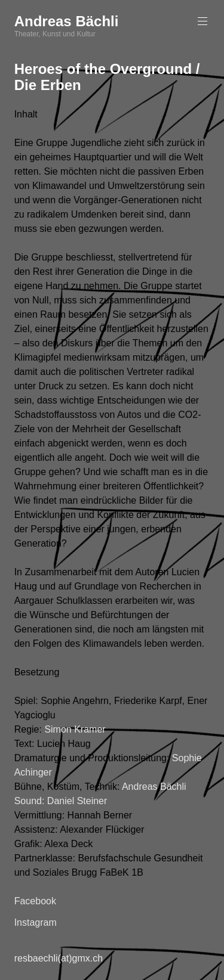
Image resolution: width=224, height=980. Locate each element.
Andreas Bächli (67, 21)
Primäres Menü (201, 21)
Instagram (36, 922)
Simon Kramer (75, 729)
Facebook (35, 901)
